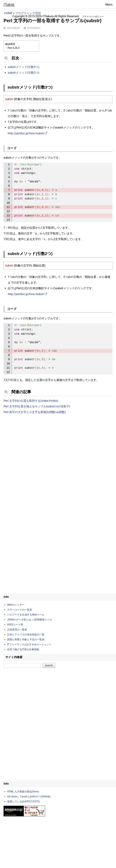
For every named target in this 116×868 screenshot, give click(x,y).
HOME (8, 13)
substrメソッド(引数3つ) (24, 67)
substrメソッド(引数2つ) (24, 73)
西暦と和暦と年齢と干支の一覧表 (26, 639)
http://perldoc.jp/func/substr (26, 133)
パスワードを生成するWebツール (26, 615)
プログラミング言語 (28, 13)
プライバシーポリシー (93, 17)
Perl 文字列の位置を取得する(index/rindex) (31, 401)
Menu (109, 5)
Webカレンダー (16, 605)
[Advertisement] (58, 446)
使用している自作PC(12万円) (23, 801)
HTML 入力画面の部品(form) (23, 792)
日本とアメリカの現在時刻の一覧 (26, 634)
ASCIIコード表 (15, 625)
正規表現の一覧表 (17, 630)
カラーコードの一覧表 (20, 610)
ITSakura (9, 5)
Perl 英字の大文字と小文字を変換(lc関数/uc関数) (35, 412)
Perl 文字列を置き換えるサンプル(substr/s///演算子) (37, 406)
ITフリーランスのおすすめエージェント (29, 644)
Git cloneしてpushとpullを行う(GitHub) (29, 796)
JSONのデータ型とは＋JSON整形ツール (30, 620)
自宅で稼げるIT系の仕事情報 (23, 649)
